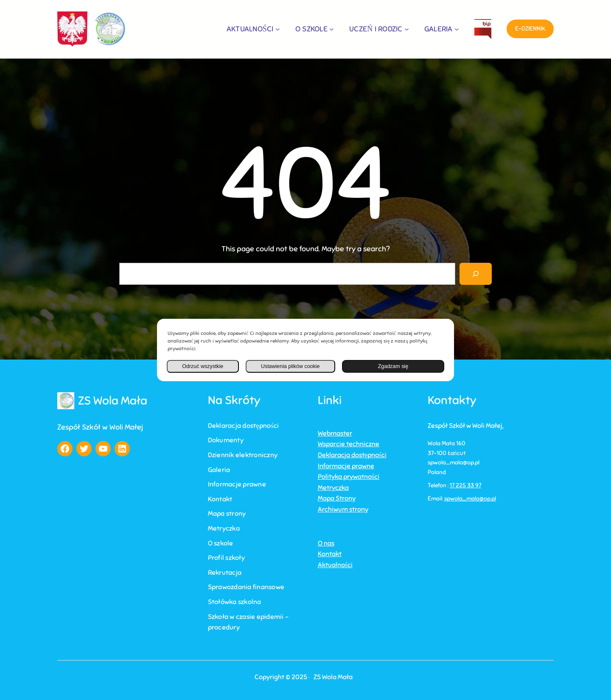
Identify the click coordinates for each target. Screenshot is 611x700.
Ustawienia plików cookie (289, 366)
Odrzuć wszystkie (202, 366)
